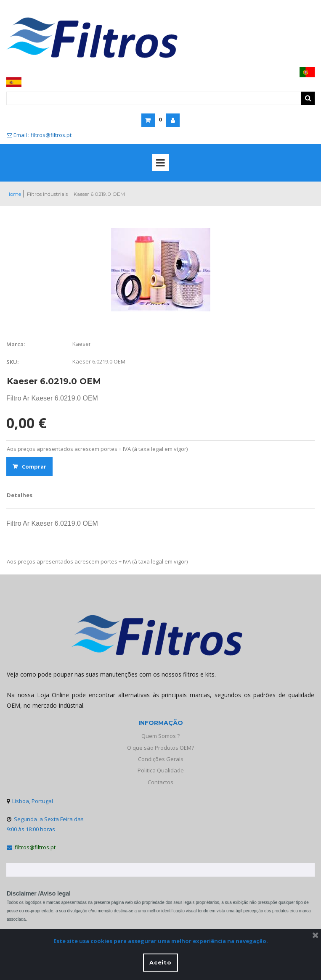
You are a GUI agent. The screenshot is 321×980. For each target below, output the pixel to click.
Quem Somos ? (160, 736)
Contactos (160, 782)
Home (14, 194)
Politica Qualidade (161, 770)
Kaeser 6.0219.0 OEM (99, 194)
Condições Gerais (161, 759)
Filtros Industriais (47, 194)
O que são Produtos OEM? (160, 748)
